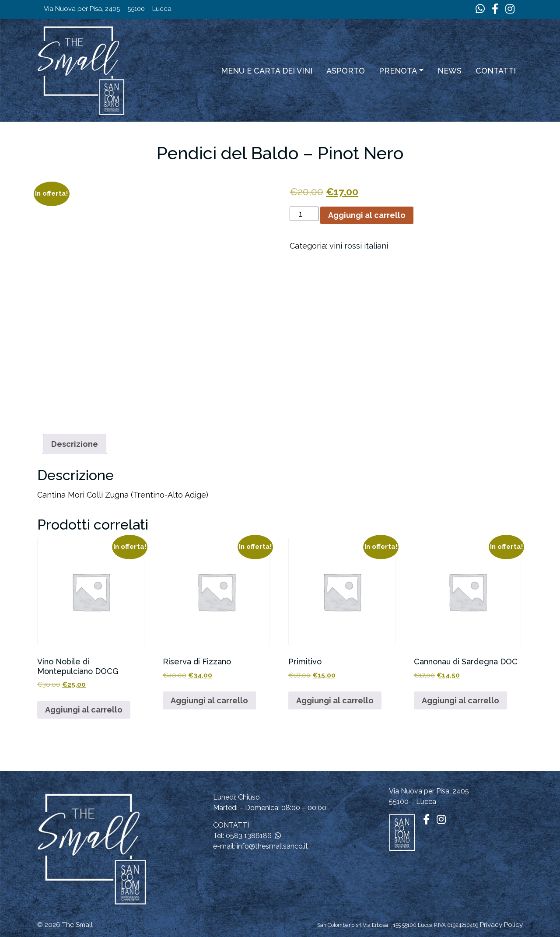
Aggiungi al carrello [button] (84, 710)
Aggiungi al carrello (367, 215)
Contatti (496, 71)
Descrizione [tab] (75, 444)
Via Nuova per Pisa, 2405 (429, 791)
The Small (77, 925)
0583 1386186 (249, 836)
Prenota (398, 71)
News (450, 71)
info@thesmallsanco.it (272, 846)
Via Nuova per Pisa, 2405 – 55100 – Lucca (108, 9)
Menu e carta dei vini (267, 71)
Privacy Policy (501, 925)
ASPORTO (346, 71)
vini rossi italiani (359, 246)
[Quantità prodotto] (304, 214)
